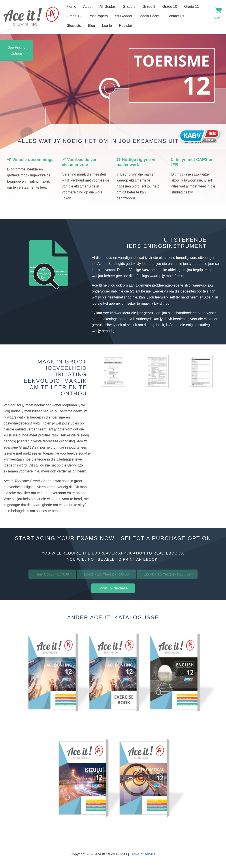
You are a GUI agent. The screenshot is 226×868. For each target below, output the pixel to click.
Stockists (74, 26)
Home (71, 7)
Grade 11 (191, 7)
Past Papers (98, 16)
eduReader (123, 16)
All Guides (108, 7)
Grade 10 (170, 7)
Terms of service (143, 854)
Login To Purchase (113, 588)
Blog (91, 26)
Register (126, 26)
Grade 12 (74, 16)
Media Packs (150, 16)
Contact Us (175, 16)
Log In (107, 26)
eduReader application (119, 553)
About (88, 7)
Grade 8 (129, 7)
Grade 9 (149, 7)
